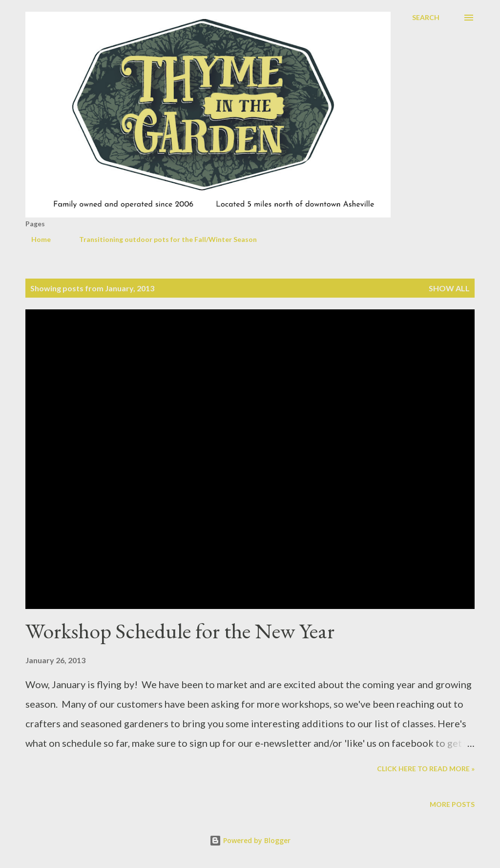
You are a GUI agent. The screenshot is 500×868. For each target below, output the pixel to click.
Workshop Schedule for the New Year (180, 631)
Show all (449, 288)
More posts (452, 804)
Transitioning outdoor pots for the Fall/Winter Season (162, 239)
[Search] (426, 18)
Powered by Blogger (250, 840)
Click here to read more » (426, 769)
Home (35, 239)
